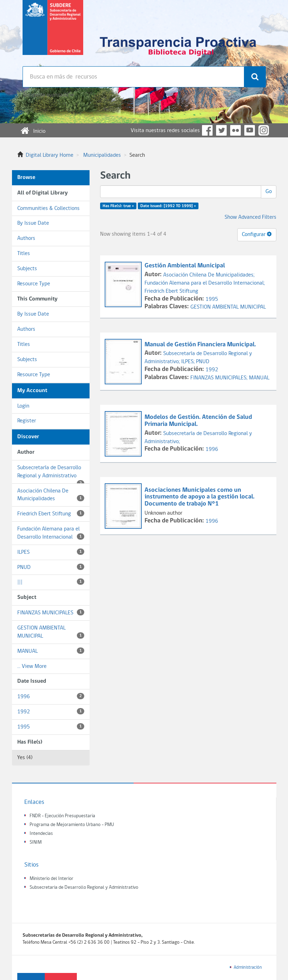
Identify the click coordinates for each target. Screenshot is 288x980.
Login (23, 406)
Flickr (235, 130)
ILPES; (189, 362)
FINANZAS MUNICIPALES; (220, 378)
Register (27, 421)
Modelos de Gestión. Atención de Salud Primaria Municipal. (198, 421)
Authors (26, 238)
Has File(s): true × (118, 206)
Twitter (221, 130)
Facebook (207, 130)
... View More (32, 666)
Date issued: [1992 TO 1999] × (168, 206)
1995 (51, 727)
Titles (24, 254)
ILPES (51, 552)
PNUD (51, 567)
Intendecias (41, 834)
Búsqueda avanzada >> (48, 95)
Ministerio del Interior (51, 879)
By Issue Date (33, 223)
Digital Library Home (50, 155)
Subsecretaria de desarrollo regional (53, 33)
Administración (248, 967)
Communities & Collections (48, 209)
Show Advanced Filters (250, 217)
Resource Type (34, 284)
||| (51, 582)
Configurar (257, 234)
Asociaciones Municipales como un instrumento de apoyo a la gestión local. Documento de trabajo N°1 (200, 497)
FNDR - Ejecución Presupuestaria (62, 816)
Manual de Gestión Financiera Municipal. (201, 345)
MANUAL (51, 651)
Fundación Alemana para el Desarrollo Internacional (51, 533)
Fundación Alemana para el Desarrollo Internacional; (205, 283)
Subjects (27, 269)
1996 (51, 696)
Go (269, 192)
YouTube (250, 130)
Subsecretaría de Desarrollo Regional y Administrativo (51, 474)
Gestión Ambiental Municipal (185, 266)
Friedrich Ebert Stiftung (51, 513)
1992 (51, 711)
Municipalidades (102, 155)
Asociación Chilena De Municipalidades (51, 495)
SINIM (36, 842)
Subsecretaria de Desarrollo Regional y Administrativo (84, 888)
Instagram (264, 130)
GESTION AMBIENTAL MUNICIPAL (51, 632)
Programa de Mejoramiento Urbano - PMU (72, 825)
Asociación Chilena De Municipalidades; (209, 275)
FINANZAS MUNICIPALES (51, 612)
